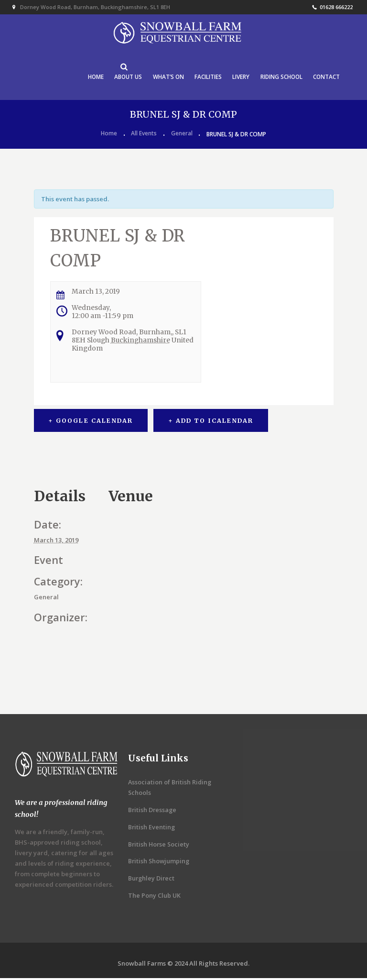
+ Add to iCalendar (212, 422)
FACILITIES (205, 78)
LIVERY (238, 78)
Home (109, 136)
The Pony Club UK (155, 897)
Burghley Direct (152, 880)
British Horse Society (160, 846)
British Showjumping (160, 863)
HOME (90, 78)
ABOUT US (124, 78)
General (182, 136)
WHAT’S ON (164, 78)
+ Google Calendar (90, 422)
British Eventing (152, 828)
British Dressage (153, 811)
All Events (144, 136)
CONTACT (326, 78)
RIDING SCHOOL (280, 78)
